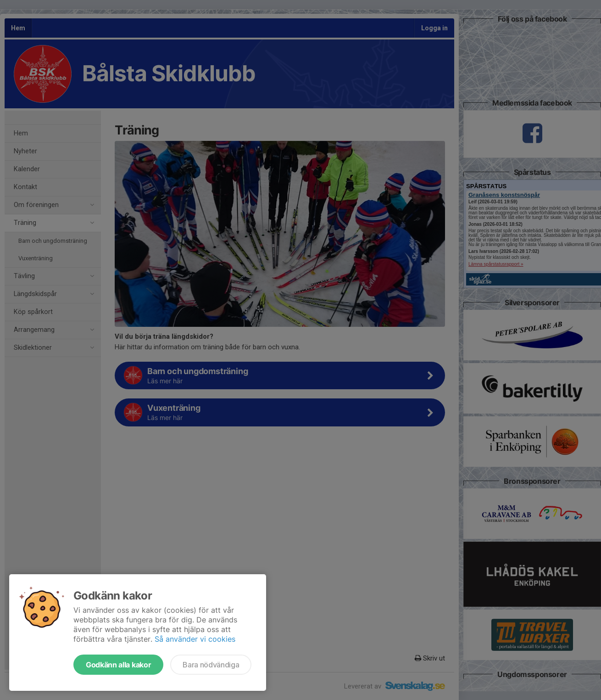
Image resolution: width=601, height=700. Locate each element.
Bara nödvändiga (211, 665)
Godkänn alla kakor (118, 665)
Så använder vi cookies (195, 639)
